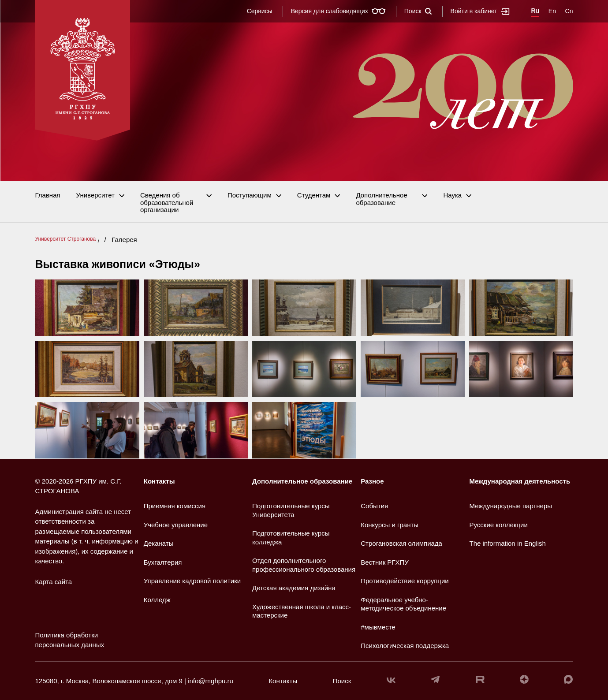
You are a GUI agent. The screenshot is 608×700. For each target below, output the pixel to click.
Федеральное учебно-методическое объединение (403, 604)
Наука (452, 195)
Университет (95, 195)
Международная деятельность (520, 481)
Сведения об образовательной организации (167, 203)
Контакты (159, 481)
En (552, 11)
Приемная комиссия (175, 506)
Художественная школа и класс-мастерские (302, 611)
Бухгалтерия (163, 562)
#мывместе (378, 627)
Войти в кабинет (480, 11)
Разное (372, 481)
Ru (535, 11)
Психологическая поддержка (405, 646)
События (374, 506)
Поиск (418, 11)
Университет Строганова (66, 239)
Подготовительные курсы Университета (291, 510)
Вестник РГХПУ (385, 562)
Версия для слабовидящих (338, 11)
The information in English (508, 543)
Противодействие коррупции (405, 581)
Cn (569, 11)
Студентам (314, 195)
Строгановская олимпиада (401, 543)
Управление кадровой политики (192, 581)
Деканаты (159, 543)
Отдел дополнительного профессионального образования (304, 565)
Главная (48, 195)
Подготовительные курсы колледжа (291, 538)
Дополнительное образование (381, 199)
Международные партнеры (511, 506)
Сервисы (260, 11)
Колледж (157, 600)
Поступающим (250, 195)
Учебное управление (176, 525)
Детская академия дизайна (294, 588)
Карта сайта (54, 582)
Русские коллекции (499, 525)
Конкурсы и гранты (390, 525)
